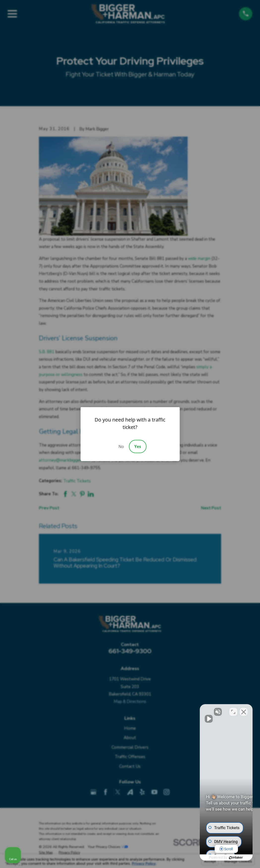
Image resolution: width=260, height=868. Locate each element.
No (121, 446)
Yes (138, 446)
